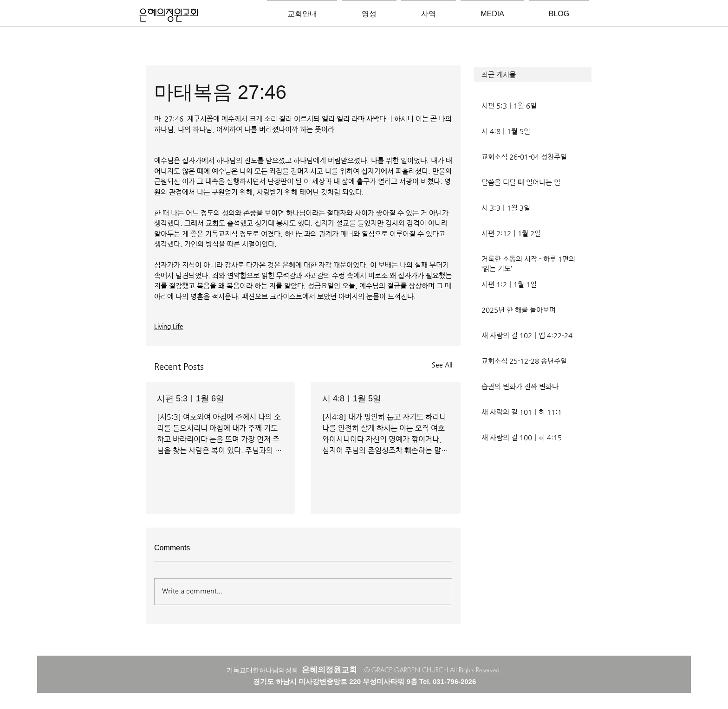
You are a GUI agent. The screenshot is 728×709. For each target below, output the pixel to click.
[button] (533, 74)
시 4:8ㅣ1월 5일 (352, 399)
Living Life (169, 326)
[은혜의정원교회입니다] (169, 16)
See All (442, 365)
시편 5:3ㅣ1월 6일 (191, 399)
